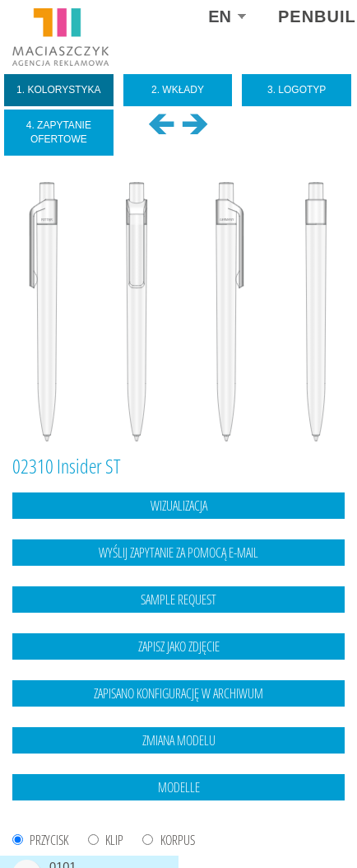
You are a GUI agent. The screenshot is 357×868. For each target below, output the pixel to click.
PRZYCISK (49, 840)
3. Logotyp (297, 90)
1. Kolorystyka (59, 90)
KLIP (114, 840)
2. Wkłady (178, 90)
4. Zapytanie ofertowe (59, 132)
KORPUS (178, 840)
